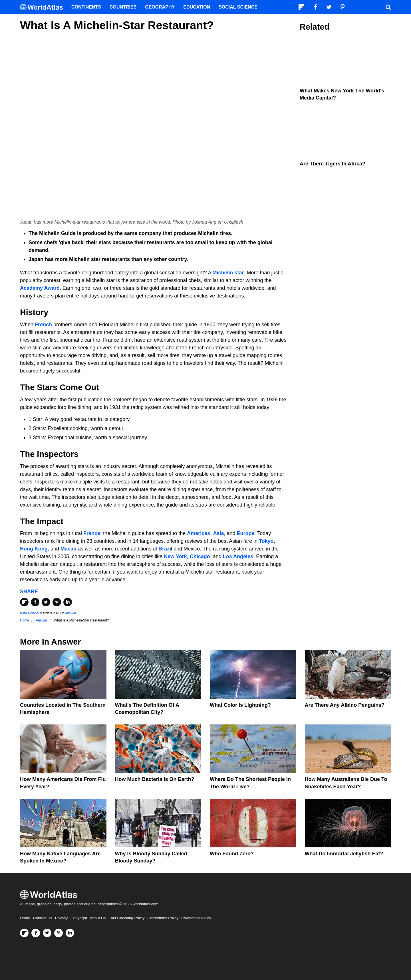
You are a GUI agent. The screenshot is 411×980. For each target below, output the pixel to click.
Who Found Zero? (232, 854)
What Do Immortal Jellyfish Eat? (344, 854)
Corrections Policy (163, 918)
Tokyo (266, 541)
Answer (70, 613)
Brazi (165, 549)
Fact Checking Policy (126, 918)
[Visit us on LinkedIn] (70, 933)
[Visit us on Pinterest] (59, 933)
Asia (218, 533)
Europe (245, 533)
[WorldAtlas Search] (388, 7)
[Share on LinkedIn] (68, 602)
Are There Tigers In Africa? (333, 164)
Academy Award (40, 288)
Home (25, 918)
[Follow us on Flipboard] (24, 933)
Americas (199, 533)
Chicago (200, 556)
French (43, 325)
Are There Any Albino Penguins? (345, 705)
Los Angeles (238, 556)
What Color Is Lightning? (240, 705)
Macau (68, 549)
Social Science (238, 7)
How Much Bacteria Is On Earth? (155, 779)
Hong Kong (34, 549)
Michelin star (228, 273)
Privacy (61, 918)
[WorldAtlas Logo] (44, 7)
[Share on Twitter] (46, 602)
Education (197, 7)
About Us (98, 918)
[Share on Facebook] (35, 602)
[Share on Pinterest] (57, 602)
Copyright (79, 918)
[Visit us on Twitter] (47, 933)
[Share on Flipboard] (24, 602)
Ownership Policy (196, 918)
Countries (123, 7)
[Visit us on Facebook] (36, 933)
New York (175, 556)
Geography (160, 7)
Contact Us (43, 918)
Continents (86, 7)
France (92, 533)
